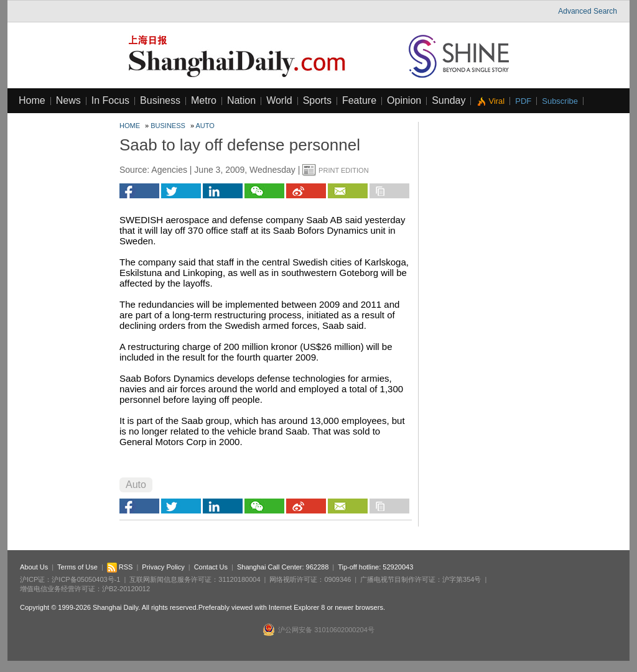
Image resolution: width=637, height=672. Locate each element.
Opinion (404, 100)
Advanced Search (588, 11)
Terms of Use (77, 567)
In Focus (110, 100)
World (279, 100)
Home (32, 100)
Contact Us (211, 567)
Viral (496, 101)
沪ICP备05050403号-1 (86, 579)
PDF (523, 101)
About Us (34, 567)
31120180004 (239, 579)
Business (160, 100)
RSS (120, 567)
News (68, 100)
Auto (205, 126)
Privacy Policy (163, 567)
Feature (359, 100)
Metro (204, 100)
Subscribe (560, 101)
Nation (241, 100)
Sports (317, 100)
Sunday (449, 100)
